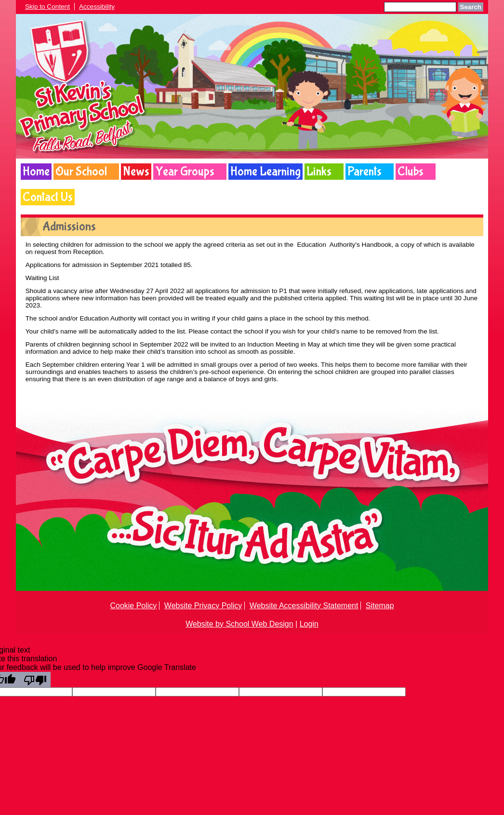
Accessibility (97, 7)
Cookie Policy (133, 606)
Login (309, 624)
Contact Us (48, 197)
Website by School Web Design (239, 624)
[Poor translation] (35, 680)
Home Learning (265, 172)
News (136, 172)
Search (471, 7)
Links (319, 172)
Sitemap (380, 606)
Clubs (411, 172)
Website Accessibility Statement (304, 606)
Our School (81, 172)
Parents (365, 172)
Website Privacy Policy (203, 606)
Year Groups (185, 172)
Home (36, 172)
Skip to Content (47, 7)
